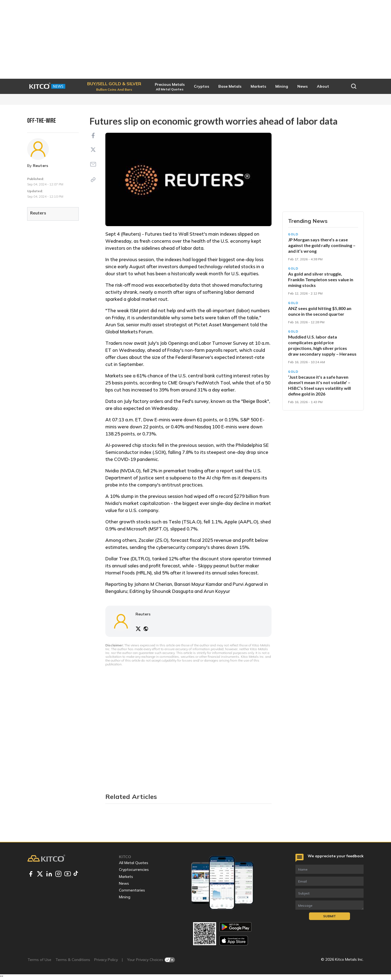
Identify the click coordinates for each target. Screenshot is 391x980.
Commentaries (132, 890)
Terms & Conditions (73, 960)
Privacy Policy (106, 960)
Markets (126, 877)
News (124, 883)
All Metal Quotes (134, 863)
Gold (293, 234)
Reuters (41, 166)
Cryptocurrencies (134, 870)
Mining (125, 897)
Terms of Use (39, 960)
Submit (329, 916)
